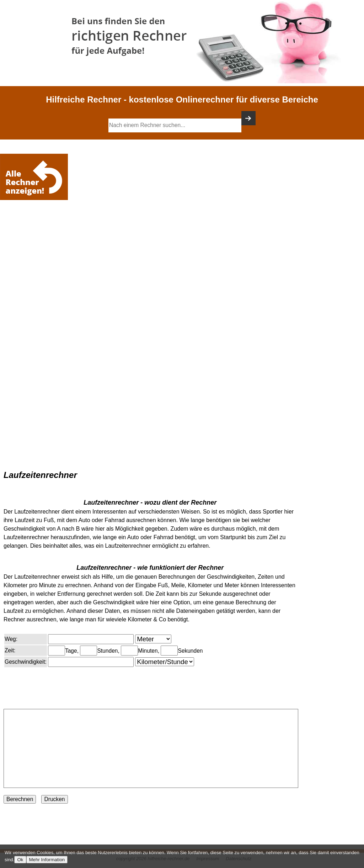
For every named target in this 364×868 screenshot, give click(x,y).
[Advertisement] (36, 223)
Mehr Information (47, 860)
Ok (20, 860)
